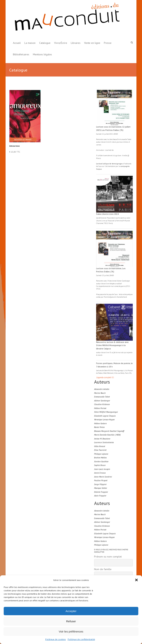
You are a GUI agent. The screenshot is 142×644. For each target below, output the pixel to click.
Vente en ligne (92, 43)
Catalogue (45, 43)
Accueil (17, 43)
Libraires (76, 43)
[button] (136, 580)
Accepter (71, 611)
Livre (103, 221)
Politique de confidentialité (81, 639)
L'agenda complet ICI (105, 377)
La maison (30, 43)
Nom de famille (103, 569)
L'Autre (99, 221)
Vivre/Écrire (61, 43)
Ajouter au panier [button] (23, 140)
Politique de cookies (56, 639)
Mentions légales (42, 54)
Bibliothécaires (21, 54)
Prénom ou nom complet (108, 557)
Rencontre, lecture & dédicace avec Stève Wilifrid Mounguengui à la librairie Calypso (112, 345)
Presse (108, 43)
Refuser (71, 621)
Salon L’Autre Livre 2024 (107, 214)
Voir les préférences (71, 631)
